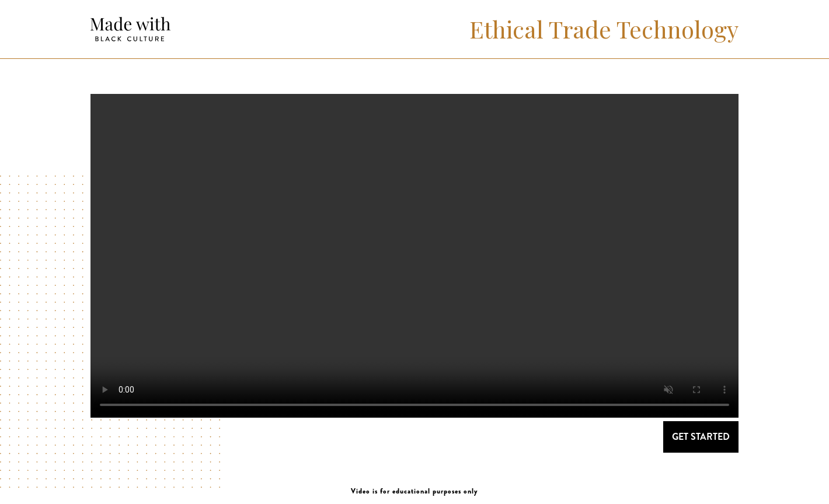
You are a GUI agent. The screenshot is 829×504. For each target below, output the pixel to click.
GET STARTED (701, 437)
